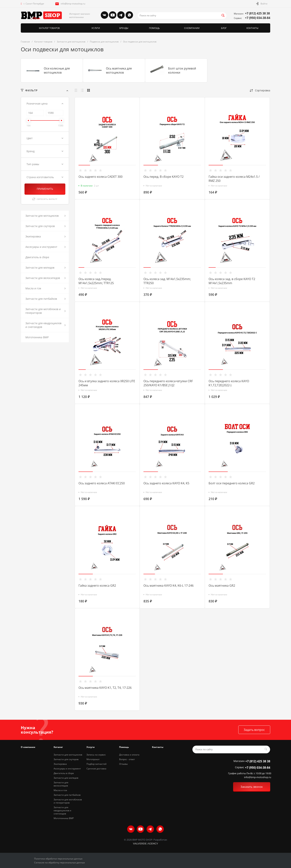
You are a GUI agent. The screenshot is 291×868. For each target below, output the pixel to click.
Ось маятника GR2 (222, 586)
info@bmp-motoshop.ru (73, 4)
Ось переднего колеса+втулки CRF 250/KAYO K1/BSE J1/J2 (168, 383)
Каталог (58, 747)
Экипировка (60, 764)
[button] (84, 165)
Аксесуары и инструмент (67, 769)
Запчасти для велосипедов (61, 784)
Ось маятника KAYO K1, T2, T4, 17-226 (105, 688)
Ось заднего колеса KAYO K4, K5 (166, 483)
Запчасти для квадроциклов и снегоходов (62, 810)
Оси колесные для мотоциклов (57, 70)
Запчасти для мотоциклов (68, 755)
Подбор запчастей (97, 764)
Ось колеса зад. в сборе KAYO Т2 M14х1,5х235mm (232, 281)
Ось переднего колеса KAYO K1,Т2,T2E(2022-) (229, 383)
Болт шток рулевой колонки (182, 70)
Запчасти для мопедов (66, 778)
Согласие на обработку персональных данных (59, 863)
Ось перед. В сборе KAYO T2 (164, 177)
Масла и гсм (60, 790)
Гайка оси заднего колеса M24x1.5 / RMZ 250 (234, 179)
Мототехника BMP (64, 818)
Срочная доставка (96, 769)
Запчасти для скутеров (66, 759)
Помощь (124, 747)
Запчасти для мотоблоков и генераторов (68, 801)
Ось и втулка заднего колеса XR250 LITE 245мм (107, 383)
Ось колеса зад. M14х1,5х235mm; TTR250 (167, 281)
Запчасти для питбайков (67, 795)
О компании (28, 747)
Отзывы (123, 764)
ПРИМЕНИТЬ (45, 189)
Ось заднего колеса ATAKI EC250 (102, 483)
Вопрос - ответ (127, 759)
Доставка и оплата (129, 755)
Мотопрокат (93, 759)
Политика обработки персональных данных (58, 859)
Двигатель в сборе (64, 773)
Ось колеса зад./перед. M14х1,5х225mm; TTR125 (96, 281)
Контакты (158, 747)
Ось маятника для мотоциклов (119, 70)
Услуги (91, 747)
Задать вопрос (254, 730)
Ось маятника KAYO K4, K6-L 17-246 (169, 586)
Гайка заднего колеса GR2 (97, 586)
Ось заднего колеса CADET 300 (100, 177)
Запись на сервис (96, 755)
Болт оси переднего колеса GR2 (232, 483)
